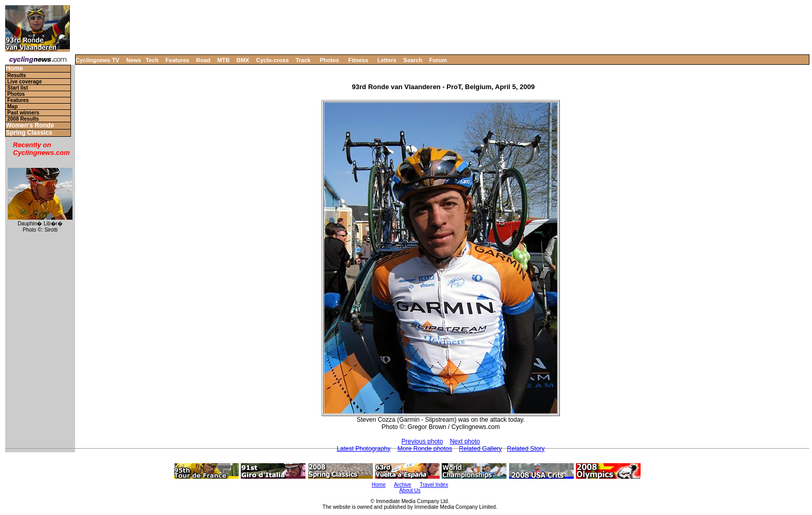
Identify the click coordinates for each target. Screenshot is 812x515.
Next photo (465, 441)
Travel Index (434, 485)
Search (413, 60)
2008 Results (23, 119)
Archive (403, 485)
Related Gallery (480, 449)
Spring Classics (29, 133)
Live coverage (25, 82)
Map (12, 106)
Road (204, 60)
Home (14, 69)
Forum (438, 60)
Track (303, 60)
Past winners (23, 113)
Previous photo (422, 441)
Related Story (526, 449)
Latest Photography (364, 449)
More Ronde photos (425, 449)
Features (178, 60)
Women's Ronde (30, 126)
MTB (224, 60)
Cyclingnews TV (97, 60)
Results (17, 75)
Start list (18, 88)
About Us (410, 490)
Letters (387, 60)
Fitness (358, 60)
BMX (243, 60)
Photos (329, 60)
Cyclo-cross (273, 60)
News (134, 60)
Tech (152, 60)
